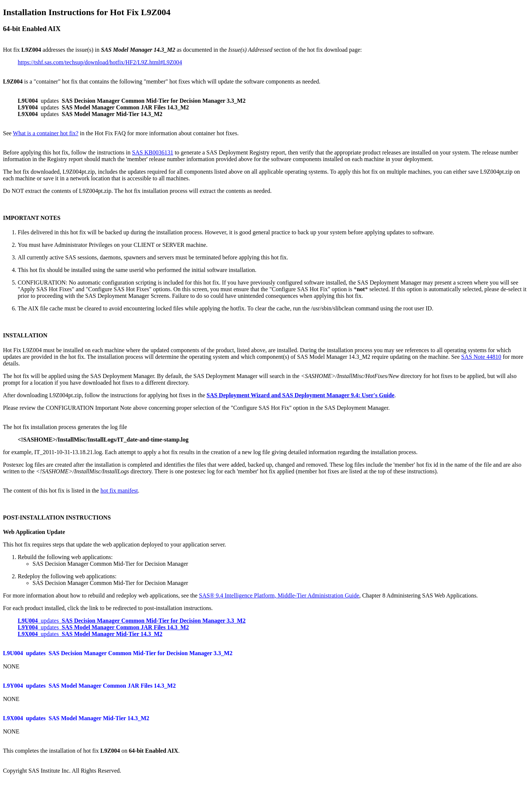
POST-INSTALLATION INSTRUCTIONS (57, 518)
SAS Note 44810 (481, 357)
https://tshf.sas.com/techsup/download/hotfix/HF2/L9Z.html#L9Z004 (100, 62)
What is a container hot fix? (46, 133)
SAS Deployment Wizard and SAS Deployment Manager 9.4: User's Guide (300, 395)
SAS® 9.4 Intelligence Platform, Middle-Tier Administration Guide (279, 595)
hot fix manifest (119, 491)
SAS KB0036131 (153, 152)
